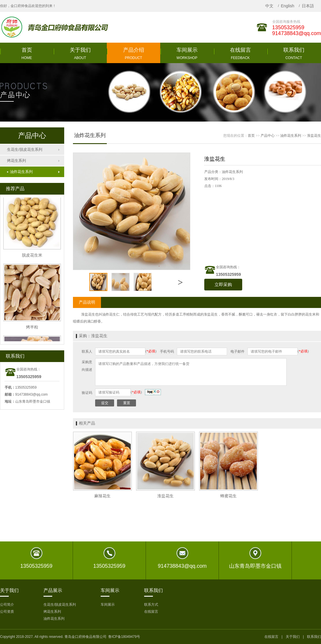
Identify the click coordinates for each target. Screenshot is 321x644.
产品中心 (268, 136)
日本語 (308, 6)
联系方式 (151, 605)
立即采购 (223, 285)
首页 (251, 136)
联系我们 (314, 637)
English (287, 6)
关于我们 (293, 637)
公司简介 (7, 605)
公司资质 (7, 612)
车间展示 (108, 605)
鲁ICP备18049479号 (124, 637)
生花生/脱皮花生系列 (25, 149)
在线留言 (151, 612)
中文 (269, 6)
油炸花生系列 (20, 172)
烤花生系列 (16, 161)
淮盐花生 (314, 136)
